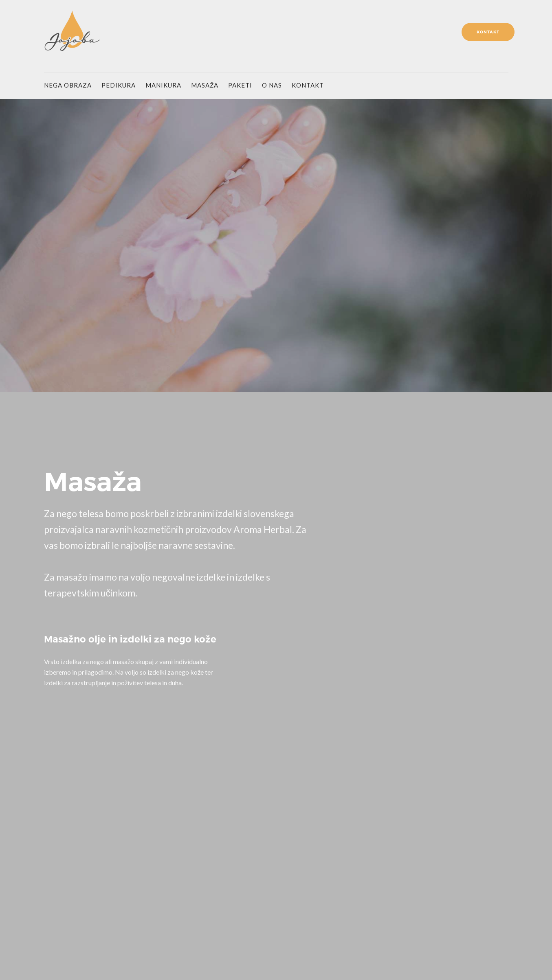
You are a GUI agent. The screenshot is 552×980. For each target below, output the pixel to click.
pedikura (119, 85)
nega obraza (68, 85)
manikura (163, 85)
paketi (240, 85)
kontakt (308, 85)
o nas (272, 85)
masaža (205, 85)
